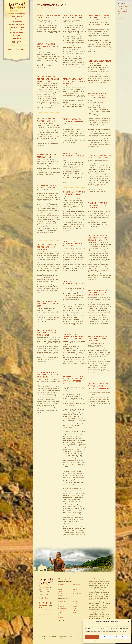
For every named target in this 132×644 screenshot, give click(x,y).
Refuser (107, 637)
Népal (74, 608)
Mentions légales (43, 638)
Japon (60, 592)
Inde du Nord (62, 601)
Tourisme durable (17, 30)
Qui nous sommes (17, 33)
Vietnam (75, 590)
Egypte (60, 614)
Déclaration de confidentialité (112, 641)
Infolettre (12, 49)
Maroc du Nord (77, 593)
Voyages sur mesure (16, 16)
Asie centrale (121, 15)
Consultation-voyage (17, 24)
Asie (119, 13)
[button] (128, 621)
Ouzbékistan (76, 586)
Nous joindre (16, 38)
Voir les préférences (122, 637)
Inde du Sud (62, 605)
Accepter (92, 637)
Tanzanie (61, 588)
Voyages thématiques (16, 19)
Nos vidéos (17, 35)
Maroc (60, 616)
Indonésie (61, 607)
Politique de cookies (99, 641)
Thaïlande (75, 610)
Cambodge (76, 605)
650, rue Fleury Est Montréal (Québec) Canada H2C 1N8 (45, 590)
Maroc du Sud (62, 593)
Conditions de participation (54, 638)
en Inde (16, 22)
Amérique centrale (123, 11)
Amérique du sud (122, 10)
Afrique (120, 8)
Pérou (74, 592)
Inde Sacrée (62, 584)
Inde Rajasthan (77, 584)
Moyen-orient (122, 18)
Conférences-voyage (17, 27)
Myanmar (75, 607)
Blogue (16, 42)
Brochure (21, 49)
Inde (119, 16)
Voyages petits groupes (17, 13)
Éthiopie (61, 595)
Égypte (60, 590)
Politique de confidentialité (69, 638)
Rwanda (75, 588)
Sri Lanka (61, 610)
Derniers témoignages (124, 7)
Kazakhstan (62, 586)
